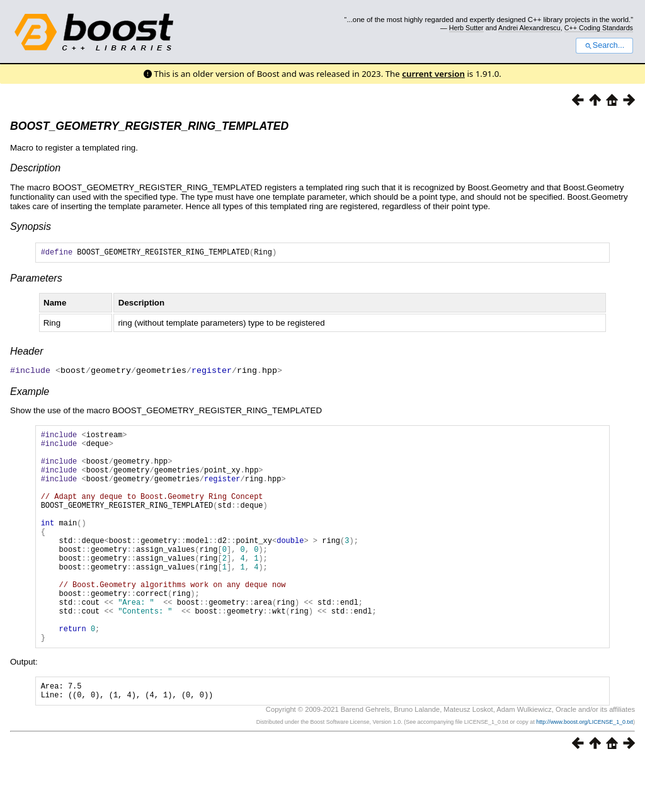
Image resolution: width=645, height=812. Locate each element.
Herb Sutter (466, 28)
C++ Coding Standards (599, 28)
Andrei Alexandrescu (529, 28)
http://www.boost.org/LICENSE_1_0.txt (585, 772)
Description (35, 168)
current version (433, 74)
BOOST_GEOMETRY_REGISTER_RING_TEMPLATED (149, 126)
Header (26, 353)
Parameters (36, 280)
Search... (604, 45)
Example (30, 393)
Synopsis (31, 226)
